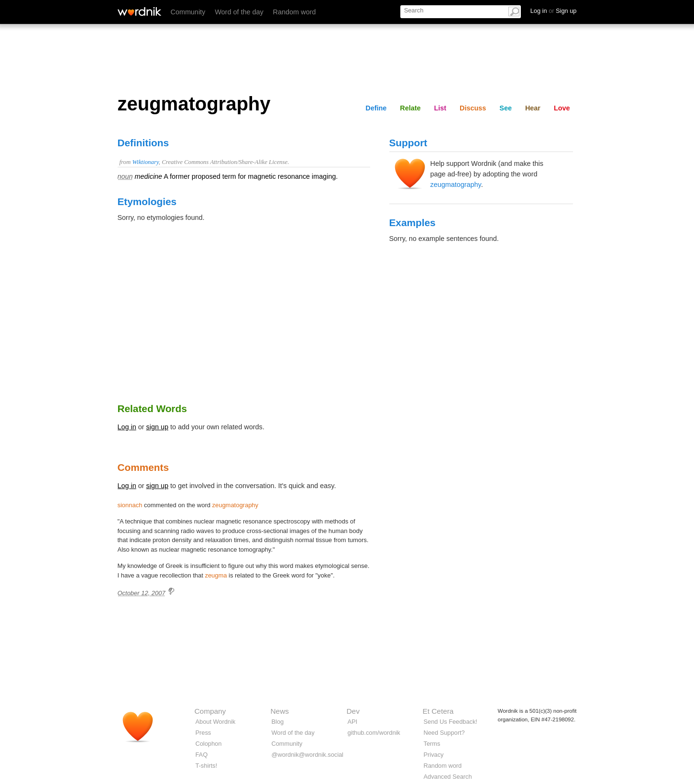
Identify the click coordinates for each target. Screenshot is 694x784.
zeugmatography (456, 185)
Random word (295, 12)
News (280, 711)
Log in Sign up (554, 11)
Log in (127, 427)
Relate (410, 108)
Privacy (434, 755)
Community (188, 12)
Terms (432, 744)
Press (204, 733)
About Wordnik (216, 722)
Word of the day (239, 12)
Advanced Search (448, 777)
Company (210, 711)
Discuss (473, 108)
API (353, 722)
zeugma (216, 575)
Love (562, 108)
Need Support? (444, 733)
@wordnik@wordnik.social (308, 755)
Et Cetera (438, 711)
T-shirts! (207, 766)
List (441, 108)
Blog (278, 722)
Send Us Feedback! (451, 722)
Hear (533, 108)
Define (376, 108)
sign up (157, 427)
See (506, 108)
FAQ (202, 755)
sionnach (130, 505)
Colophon (209, 744)
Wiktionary (145, 162)
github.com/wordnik (374, 733)
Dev (353, 711)
